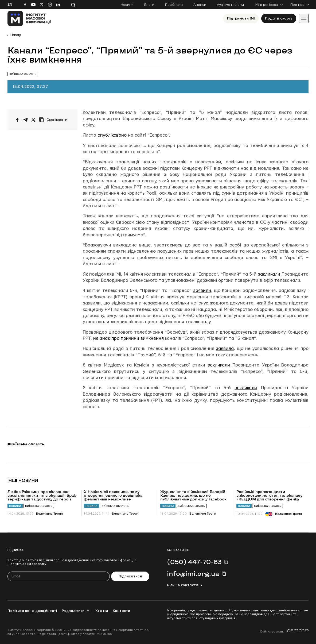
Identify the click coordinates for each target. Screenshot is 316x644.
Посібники (174, 5)
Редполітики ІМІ (76, 611)
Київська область (39, 506)
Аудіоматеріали (230, 5)
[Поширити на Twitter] (33, 120)
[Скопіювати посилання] (54, 120)
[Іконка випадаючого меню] (304, 18)
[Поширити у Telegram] (25, 120)
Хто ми (102, 611)
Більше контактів (183, 585)
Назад (16, 35)
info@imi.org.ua (193, 573)
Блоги (149, 5)
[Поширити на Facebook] (17, 120)
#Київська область (26, 444)
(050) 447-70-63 (194, 562)
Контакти (121, 611)
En (10, 5)
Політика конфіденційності (32, 611)
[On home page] (29, 18)
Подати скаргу (279, 18)
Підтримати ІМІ (241, 18)
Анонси (200, 5)
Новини (127, 5)
